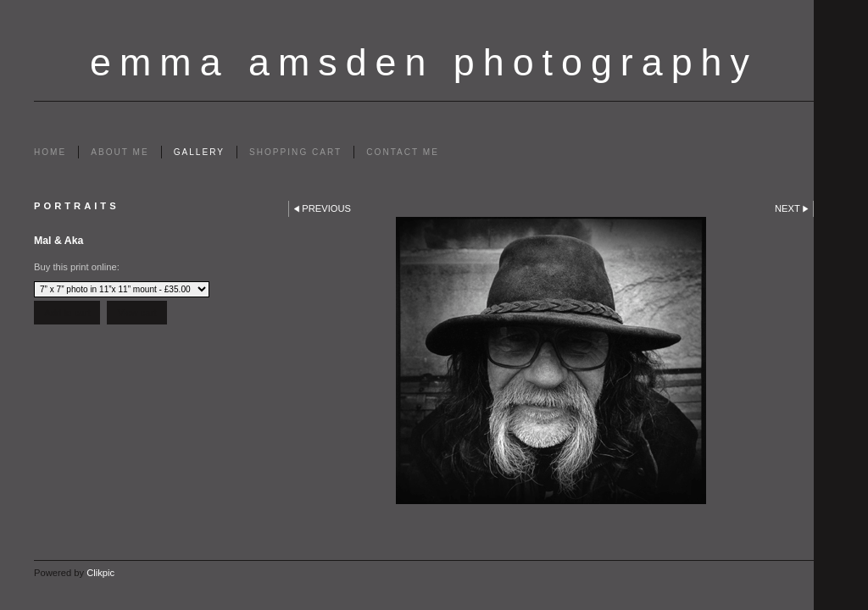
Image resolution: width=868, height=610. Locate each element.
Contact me (403, 152)
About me (120, 152)
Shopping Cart (295, 152)
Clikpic (100, 573)
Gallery (199, 152)
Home (50, 152)
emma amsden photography (424, 62)
